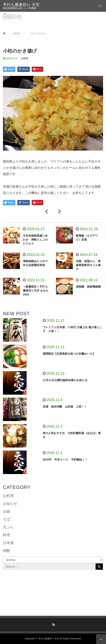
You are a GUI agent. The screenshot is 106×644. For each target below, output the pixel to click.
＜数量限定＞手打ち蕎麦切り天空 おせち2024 (36, 291)
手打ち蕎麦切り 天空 (21, 5)
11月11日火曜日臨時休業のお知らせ (65, 380)
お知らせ (10, 504)
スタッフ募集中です (24, 13)
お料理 (25, 58)
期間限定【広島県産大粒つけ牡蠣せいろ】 (69, 354)
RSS (53, 624)
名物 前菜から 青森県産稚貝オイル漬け (88, 265)
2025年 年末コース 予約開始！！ (65, 460)
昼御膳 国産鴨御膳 (88, 287)
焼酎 (7, 551)
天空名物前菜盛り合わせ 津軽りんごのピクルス (35, 240)
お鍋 (7, 511)
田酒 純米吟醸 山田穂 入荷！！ (65, 407)
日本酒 (8, 543)
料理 (7, 535)
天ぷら (8, 527)
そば (7, 519)
